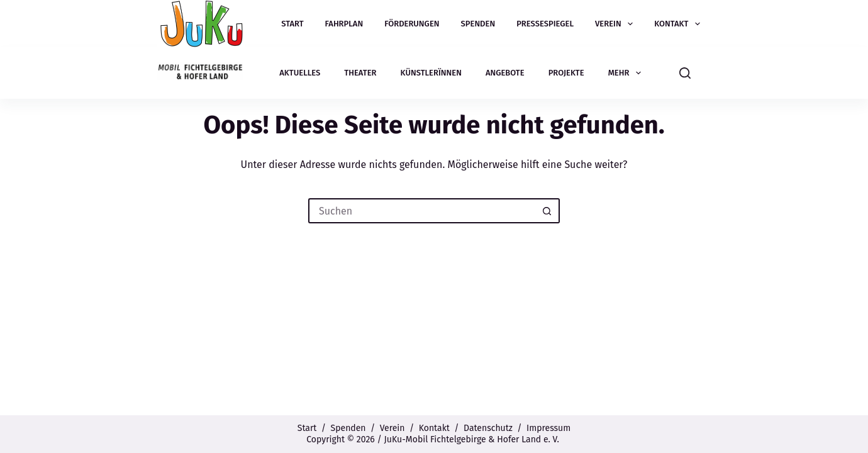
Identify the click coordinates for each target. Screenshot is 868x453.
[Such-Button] (547, 211)
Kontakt (680, 24)
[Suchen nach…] (421, 211)
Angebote (505, 73)
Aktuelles (300, 73)
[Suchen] (685, 73)
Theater (360, 73)
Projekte (566, 73)
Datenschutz (488, 428)
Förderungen (412, 24)
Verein (616, 24)
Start (292, 24)
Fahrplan (344, 24)
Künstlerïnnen (431, 73)
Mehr (627, 73)
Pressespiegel (545, 24)
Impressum (548, 428)
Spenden (478, 24)
